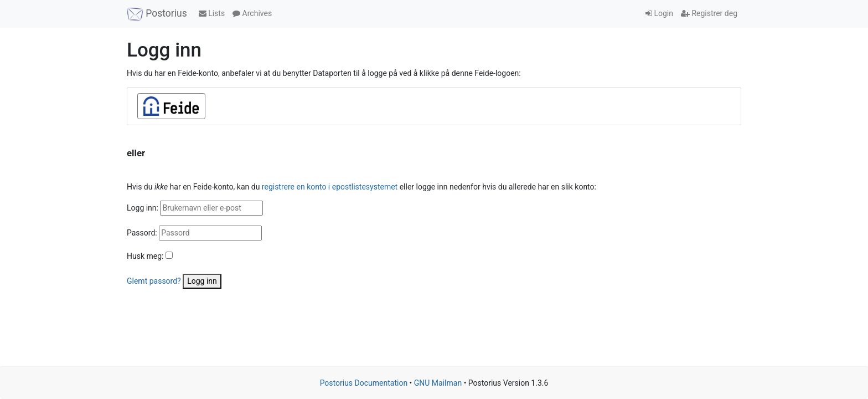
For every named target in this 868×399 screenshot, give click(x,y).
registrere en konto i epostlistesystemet (330, 187)
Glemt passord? (154, 281)
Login (659, 13)
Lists (212, 13)
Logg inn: (143, 208)
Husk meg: (145, 256)
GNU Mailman (438, 383)
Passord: (142, 233)
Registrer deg (709, 13)
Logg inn (202, 281)
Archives (252, 13)
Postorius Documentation (364, 383)
